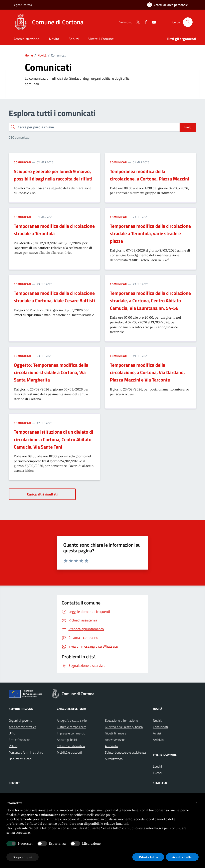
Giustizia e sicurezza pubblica (124, 727)
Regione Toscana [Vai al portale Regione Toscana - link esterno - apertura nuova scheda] (22, 5)
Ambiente (111, 746)
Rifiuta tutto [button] (148, 857)
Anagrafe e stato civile (72, 720)
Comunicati (23, 162)
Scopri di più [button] (23, 857)
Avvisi (157, 733)
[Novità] (54, 39)
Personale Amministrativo (26, 752)
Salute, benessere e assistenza (125, 752)
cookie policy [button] (105, 815)
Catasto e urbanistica (71, 746)
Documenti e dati (20, 759)
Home (29, 55)
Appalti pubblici (67, 740)
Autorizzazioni (114, 759)
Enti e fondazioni (20, 740)
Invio (188, 127)
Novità (42, 55)
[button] (197, 803)
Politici (13, 746)
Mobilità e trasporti (69, 752)
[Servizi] (74, 39)
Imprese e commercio (71, 733)
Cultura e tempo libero (72, 727)
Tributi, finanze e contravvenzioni (116, 736)
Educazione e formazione (121, 720)
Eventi (157, 773)
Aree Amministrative (23, 727)
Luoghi (157, 766)
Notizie (158, 720)
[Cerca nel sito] (188, 22)
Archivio (158, 740)
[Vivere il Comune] (101, 39)
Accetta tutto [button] (182, 857)
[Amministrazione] (27, 39)
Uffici (12, 733)
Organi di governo (21, 720)
